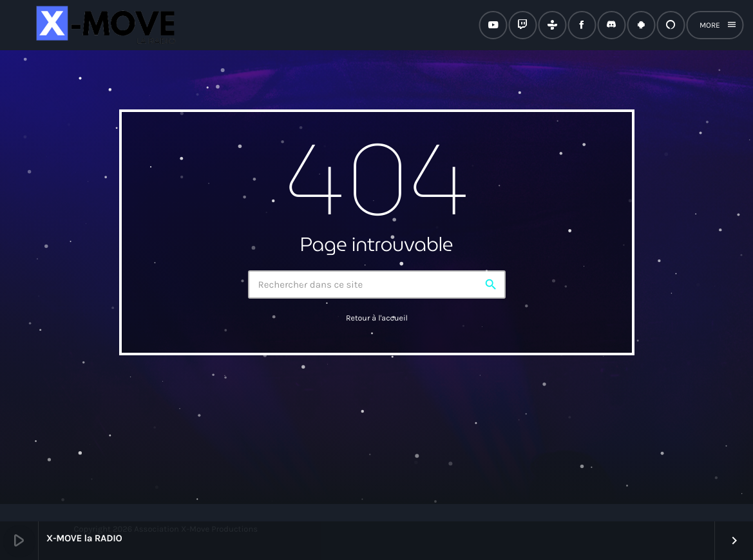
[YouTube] (493, 25)
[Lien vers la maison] (104, 25)
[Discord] (611, 25)
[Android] (641, 25)
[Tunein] (552, 25)
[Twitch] (522, 25)
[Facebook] (582, 25)
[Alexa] (671, 25)
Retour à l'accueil (377, 319)
